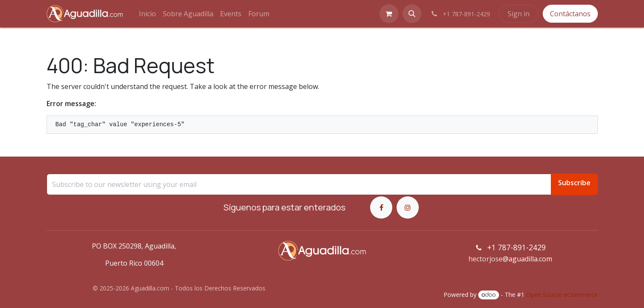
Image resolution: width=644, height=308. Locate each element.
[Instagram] (408, 207)
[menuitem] (147, 14)
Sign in (519, 14)
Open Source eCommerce (562, 295)
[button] (412, 14)
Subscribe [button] (574, 183)
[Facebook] (381, 207)
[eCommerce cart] (389, 14)
